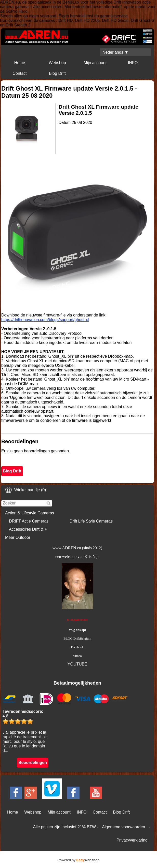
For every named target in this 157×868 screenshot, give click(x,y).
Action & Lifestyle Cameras (30, 513)
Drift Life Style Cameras (91, 521)
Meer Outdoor (18, 537)
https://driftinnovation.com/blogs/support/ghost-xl (45, 320)
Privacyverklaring (132, 840)
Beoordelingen (33, 763)
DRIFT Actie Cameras (29, 521)
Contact (19, 73)
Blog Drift (57, 73)
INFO (133, 63)
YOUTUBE (77, 664)
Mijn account (95, 63)
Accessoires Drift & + (28, 529)
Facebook (77, 647)
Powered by (79, 860)
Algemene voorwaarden (123, 827)
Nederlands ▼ (115, 52)
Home (20, 63)
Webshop (57, 63)
